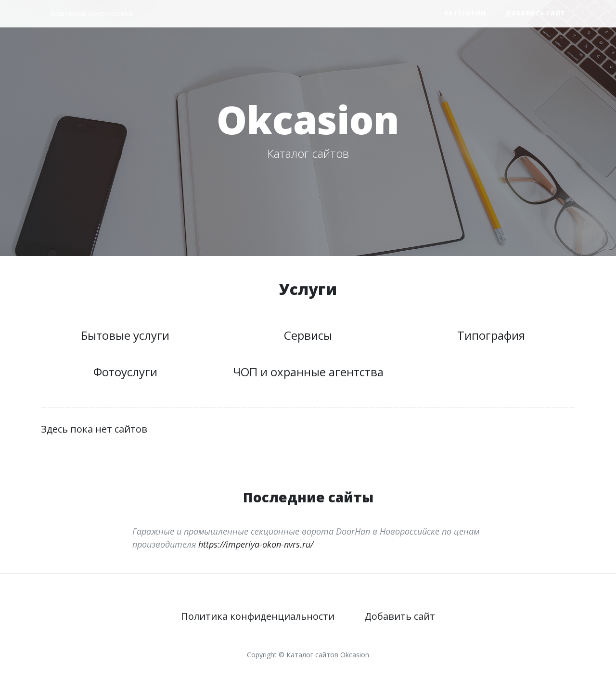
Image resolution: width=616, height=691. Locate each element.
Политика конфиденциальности (258, 616)
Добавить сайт (535, 13)
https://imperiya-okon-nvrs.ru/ (256, 544)
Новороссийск (111, 13)
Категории (465, 13)
